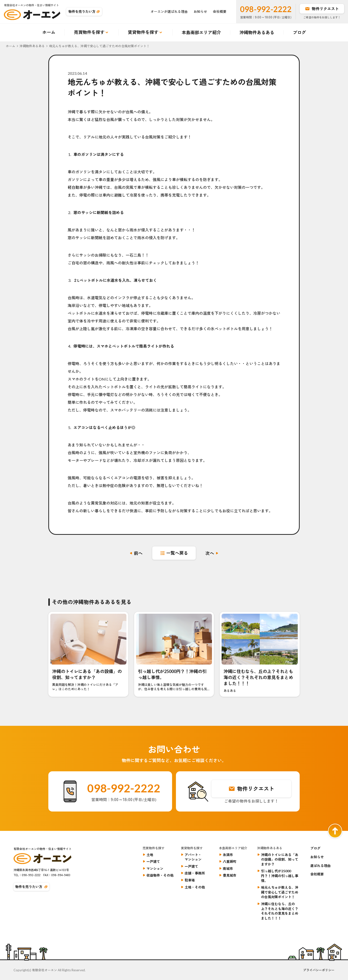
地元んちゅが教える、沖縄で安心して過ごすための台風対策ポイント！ (280, 892)
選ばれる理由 (320, 866)
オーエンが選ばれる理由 (169, 11)
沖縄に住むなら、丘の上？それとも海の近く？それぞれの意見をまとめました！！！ (280, 911)
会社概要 (220, 11)
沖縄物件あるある (257, 32)
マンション (155, 869)
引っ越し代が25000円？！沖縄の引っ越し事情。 (280, 876)
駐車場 (190, 880)
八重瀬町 (230, 861)
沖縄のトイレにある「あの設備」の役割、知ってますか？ (280, 859)
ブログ (299, 32)
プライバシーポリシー (319, 970)
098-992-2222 (266, 9)
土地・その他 (195, 887)
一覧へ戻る (177, 553)
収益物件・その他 (160, 875)
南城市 (228, 869)
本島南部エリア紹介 (201, 32)
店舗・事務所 (195, 873)
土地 (150, 855)
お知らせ (200, 11)
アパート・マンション (193, 857)
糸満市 (228, 855)
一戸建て (153, 861)
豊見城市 (230, 875)
